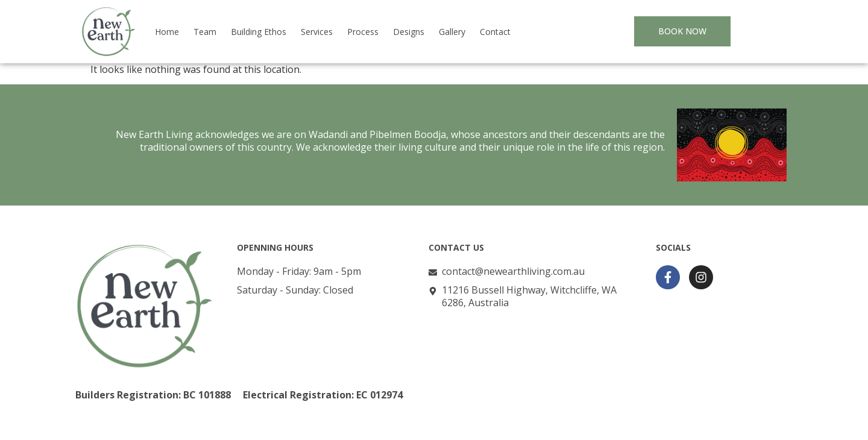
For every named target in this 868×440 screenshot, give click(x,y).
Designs (409, 32)
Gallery (452, 32)
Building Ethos (259, 32)
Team (205, 32)
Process (363, 32)
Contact (495, 32)
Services (317, 32)
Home (167, 32)
